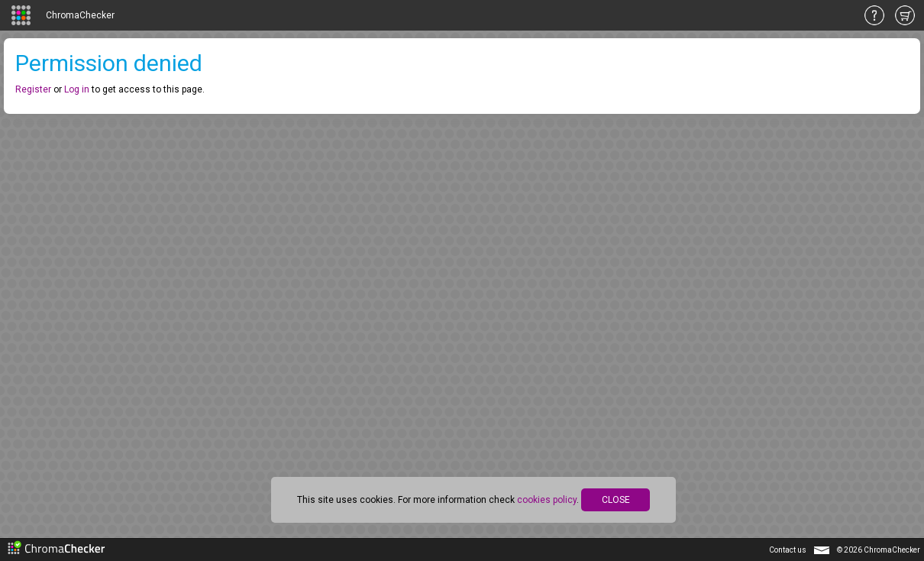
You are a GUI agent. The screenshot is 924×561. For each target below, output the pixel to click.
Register (33, 89)
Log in (77, 89)
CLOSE (616, 500)
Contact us (788, 550)
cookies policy (547, 500)
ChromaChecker (80, 15)
